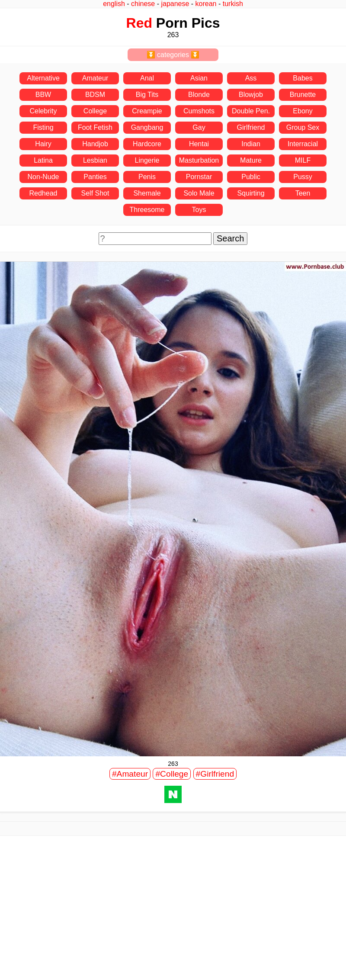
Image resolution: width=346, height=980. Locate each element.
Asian (199, 78)
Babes (303, 78)
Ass (251, 78)
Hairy (43, 144)
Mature (251, 160)
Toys (199, 210)
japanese (175, 4)
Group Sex (303, 127)
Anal (147, 78)
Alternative (43, 78)
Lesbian (95, 160)
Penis (147, 177)
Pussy (303, 177)
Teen (303, 193)
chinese (143, 4)
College (95, 111)
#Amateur (130, 774)
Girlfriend (251, 127)
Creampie (147, 111)
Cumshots (199, 111)
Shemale (147, 193)
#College (172, 774)
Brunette (303, 95)
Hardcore (147, 144)
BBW (43, 95)
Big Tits (147, 95)
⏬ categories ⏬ (173, 55)
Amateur (95, 78)
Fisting (43, 127)
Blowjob (251, 95)
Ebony (303, 111)
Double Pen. (251, 111)
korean (206, 4)
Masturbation (199, 160)
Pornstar (199, 177)
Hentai (199, 144)
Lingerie (147, 160)
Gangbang (147, 127)
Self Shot (95, 193)
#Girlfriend (215, 774)
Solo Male (199, 193)
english (114, 4)
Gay (199, 127)
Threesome (147, 210)
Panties (95, 177)
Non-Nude (43, 177)
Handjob (95, 144)
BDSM (95, 95)
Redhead (43, 193)
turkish (233, 4)
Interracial (303, 144)
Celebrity (43, 111)
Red (139, 23)
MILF (303, 160)
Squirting (251, 193)
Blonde (199, 95)
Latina (43, 160)
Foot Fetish (95, 127)
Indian (251, 144)
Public (251, 177)
